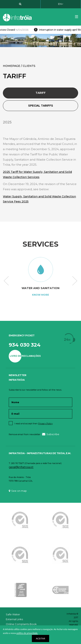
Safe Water (13, 614)
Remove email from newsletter (24, 434)
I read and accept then (34, 424)
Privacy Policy (45, 424)
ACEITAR (40, 638)
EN (61, 4)
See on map (18, 491)
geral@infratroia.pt (21, 467)
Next (75, 281)
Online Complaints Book (21, 624)
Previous (6, 281)
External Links (14, 619)
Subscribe (51, 434)
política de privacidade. (27, 633)
